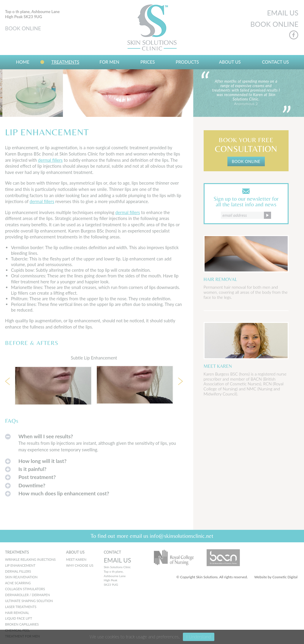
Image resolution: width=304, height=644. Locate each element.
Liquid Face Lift (19, 618)
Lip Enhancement (20, 565)
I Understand (199, 637)
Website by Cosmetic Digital (276, 577)
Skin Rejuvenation (21, 577)
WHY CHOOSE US (80, 565)
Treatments (65, 62)
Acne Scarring (18, 583)
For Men (109, 62)
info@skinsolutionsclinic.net (182, 536)
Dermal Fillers (18, 571)
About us (230, 62)
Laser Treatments (21, 607)
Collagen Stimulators (25, 589)
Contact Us (275, 62)
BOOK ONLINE (23, 28)
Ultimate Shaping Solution (29, 601)
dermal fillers (50, 160)
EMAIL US (283, 13)
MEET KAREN (76, 559)
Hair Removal (17, 613)
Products (187, 62)
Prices (148, 62)
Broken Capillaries (22, 624)
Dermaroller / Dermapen (27, 595)
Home (23, 62)
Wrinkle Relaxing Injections (30, 559)
